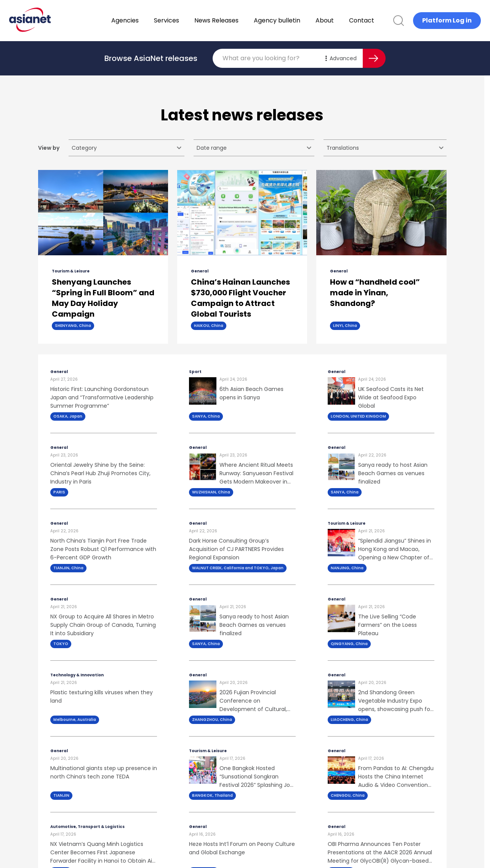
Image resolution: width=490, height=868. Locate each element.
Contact (381, 20)
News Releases (236, 20)
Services (186, 20)
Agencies (145, 20)
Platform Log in (447, 20)
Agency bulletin (297, 20)
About (344, 20)
